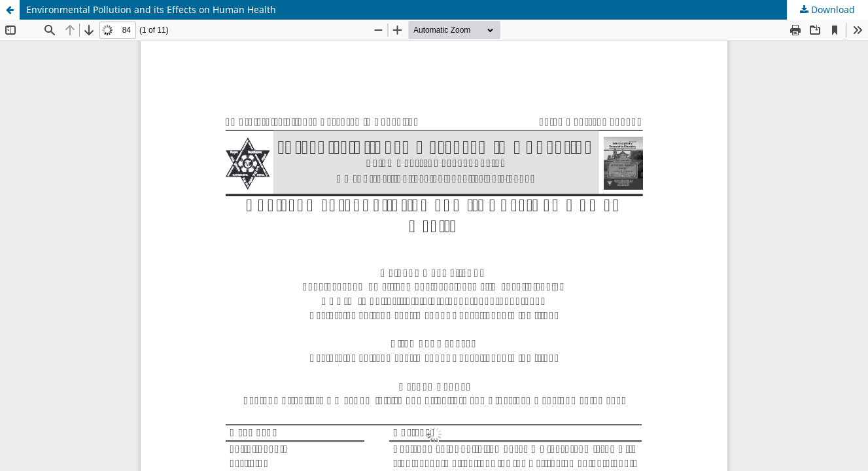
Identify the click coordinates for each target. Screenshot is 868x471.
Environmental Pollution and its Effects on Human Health (151, 9)
